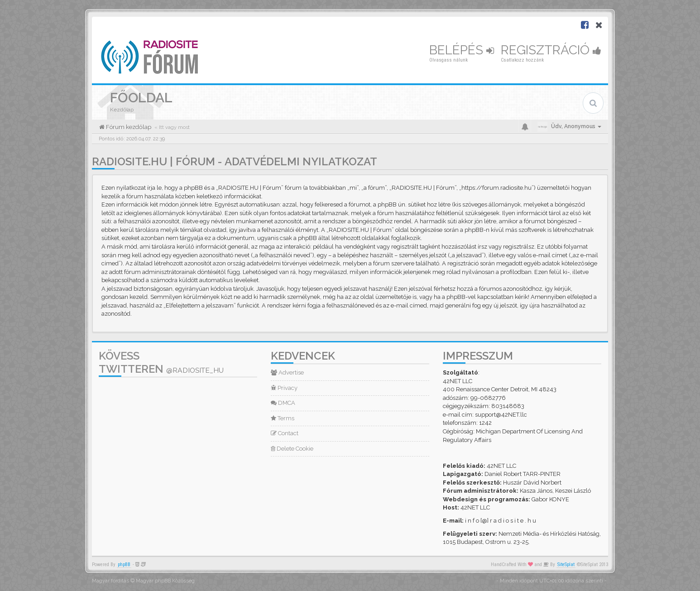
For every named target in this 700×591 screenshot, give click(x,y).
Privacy (284, 388)
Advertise (287, 372)
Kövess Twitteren (161, 362)
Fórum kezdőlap (128, 127)
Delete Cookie (292, 449)
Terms (283, 418)
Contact (285, 433)
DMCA (283, 403)
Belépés (462, 50)
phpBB (124, 565)
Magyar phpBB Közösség (165, 581)
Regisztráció (551, 50)
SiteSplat (566, 565)
